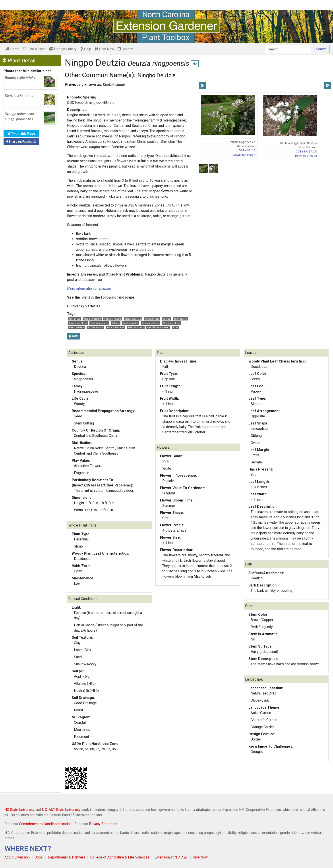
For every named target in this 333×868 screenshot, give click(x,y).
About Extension (17, 857)
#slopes (116, 323)
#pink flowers (180, 319)
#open (175, 327)
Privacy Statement (103, 824)
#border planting (95, 327)
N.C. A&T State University (61, 810)
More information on (89, 288)
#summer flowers (151, 323)
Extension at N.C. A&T (171, 857)
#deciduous (75, 319)
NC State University (19, 810)
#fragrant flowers (113, 319)
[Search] (288, 49)
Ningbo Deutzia (157, 75)
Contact (125, 49)
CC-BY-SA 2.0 (247, 150)
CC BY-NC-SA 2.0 (306, 151)
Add (73, 336)
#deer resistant (76, 327)
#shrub (166, 319)
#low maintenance (99, 323)
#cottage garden (131, 323)
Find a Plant (34, 49)
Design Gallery (63, 49)
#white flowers (152, 319)
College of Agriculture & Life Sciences (120, 857)
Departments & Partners (67, 857)
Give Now (104, 49)
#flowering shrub (171, 323)
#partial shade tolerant (158, 327)
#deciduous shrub (78, 323)
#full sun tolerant (92, 319)
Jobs (39, 857)
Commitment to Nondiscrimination (45, 824)
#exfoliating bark (136, 327)
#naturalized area (115, 327)
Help (86, 49)
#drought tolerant (133, 319)
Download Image (244, 155)
